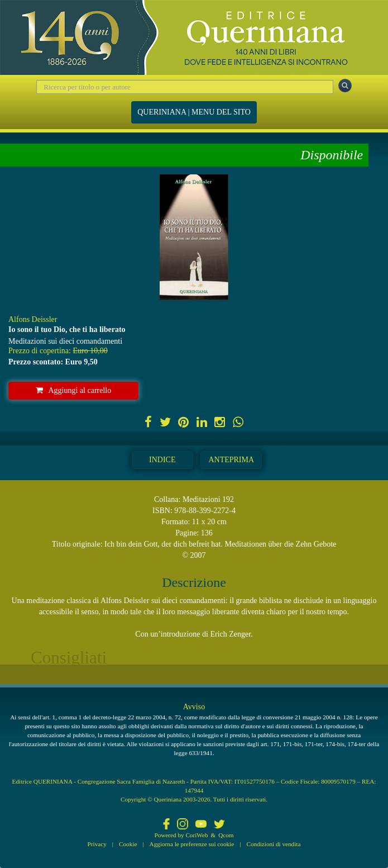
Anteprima (231, 460)
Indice (162, 460)
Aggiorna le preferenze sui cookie (192, 844)
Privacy (97, 844)
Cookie (128, 844)
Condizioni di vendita (273, 844)
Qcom (226, 835)
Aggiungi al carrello (74, 390)
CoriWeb (197, 835)
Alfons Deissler (33, 319)
